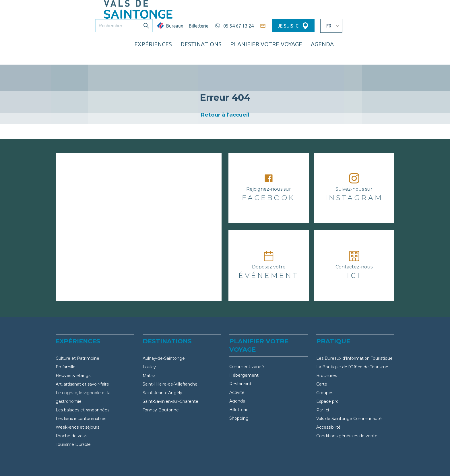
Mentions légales (256, 463)
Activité (237, 365)
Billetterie (251, 11)
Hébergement (244, 348)
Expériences (210, 27)
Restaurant (240, 357)
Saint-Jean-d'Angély (162, 365)
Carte (322, 357)
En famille (66, 340)
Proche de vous (71, 409)
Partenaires (194, 463)
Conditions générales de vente (347, 409)
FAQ (222, 463)
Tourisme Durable (73, 417)
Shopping (239, 391)
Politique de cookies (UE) (412, 463)
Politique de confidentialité (316, 463)
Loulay (149, 340)
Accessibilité (328, 400)
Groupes (325, 365)
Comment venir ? (247, 339)
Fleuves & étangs (73, 348)
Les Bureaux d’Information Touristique (354, 331)
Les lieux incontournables (81, 391)
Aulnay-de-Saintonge (164, 331)
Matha (149, 348)
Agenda (237, 374)
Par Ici (323, 383)
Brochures (327, 348)
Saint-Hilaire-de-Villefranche (170, 357)
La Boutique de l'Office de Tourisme (352, 340)
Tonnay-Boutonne (161, 383)
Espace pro (327, 374)
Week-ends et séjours (77, 400)
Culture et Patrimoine (77, 331)
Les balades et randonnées (83, 383)
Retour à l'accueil (225, 87)
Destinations (258, 27)
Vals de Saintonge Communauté (349, 391)
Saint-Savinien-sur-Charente (170, 374)
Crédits (365, 463)
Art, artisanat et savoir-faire (82, 357)
